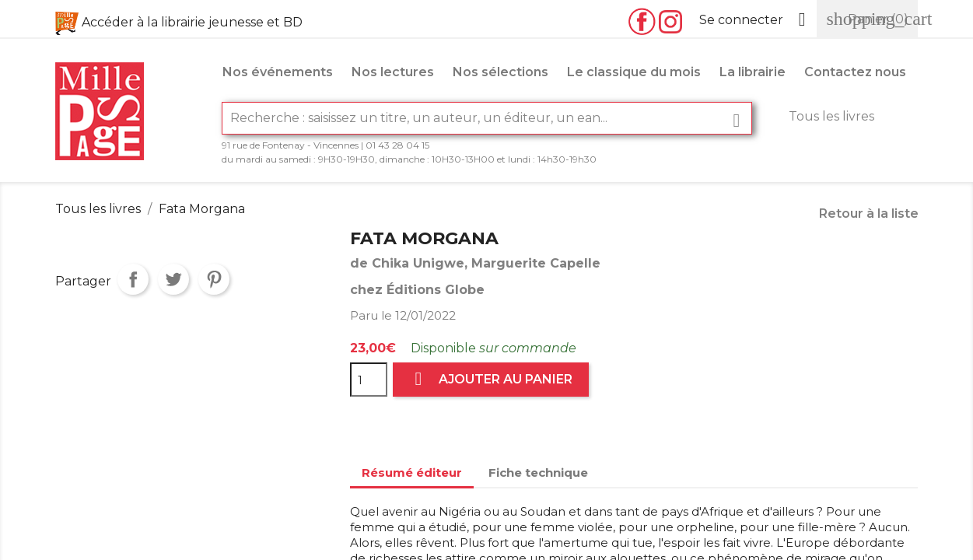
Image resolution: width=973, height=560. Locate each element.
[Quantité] (369, 380)
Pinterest (214, 279)
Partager (133, 279)
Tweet (173, 279)
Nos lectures (393, 72)
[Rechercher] (487, 118)
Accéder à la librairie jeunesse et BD (192, 22)
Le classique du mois (634, 72)
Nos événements (278, 72)
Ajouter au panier (491, 379)
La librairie (752, 72)
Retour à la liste (869, 213)
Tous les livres (831, 116)
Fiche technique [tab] (538, 472)
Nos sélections (500, 72)
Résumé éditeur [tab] (412, 472)
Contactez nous (855, 72)
